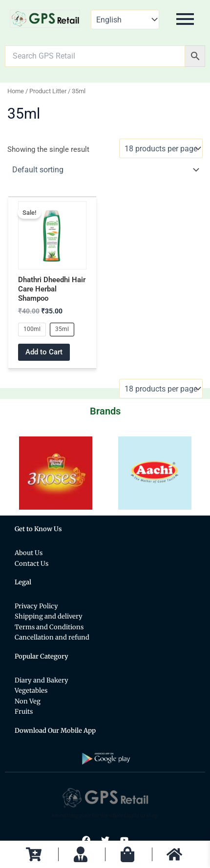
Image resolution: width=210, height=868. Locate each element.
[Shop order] (105, 170)
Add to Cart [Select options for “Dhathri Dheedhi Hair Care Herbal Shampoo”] (44, 352)
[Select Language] (125, 20)
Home (16, 91)
